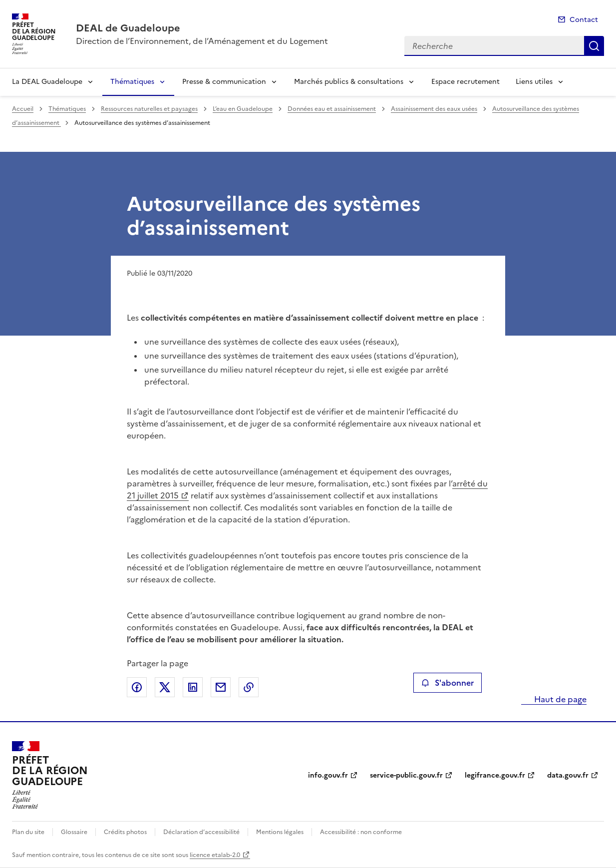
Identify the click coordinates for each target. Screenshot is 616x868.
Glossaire (74, 832)
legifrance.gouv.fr (495, 775)
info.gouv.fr (328, 775)
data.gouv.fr (568, 775)
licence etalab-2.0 (215, 855)
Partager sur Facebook (137, 687)
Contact (584, 20)
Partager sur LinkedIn (193, 687)
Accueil (23, 109)
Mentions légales (280, 832)
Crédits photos (125, 832)
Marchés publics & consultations (349, 82)
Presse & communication (224, 82)
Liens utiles (534, 82)
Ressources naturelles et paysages (149, 109)
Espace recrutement (465, 82)
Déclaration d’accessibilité (201, 832)
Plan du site (28, 832)
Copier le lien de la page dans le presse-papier (249, 687)
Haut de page (559, 699)
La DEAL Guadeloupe (47, 82)
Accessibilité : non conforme (361, 832)
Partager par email (221, 687)
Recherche (594, 46)
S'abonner (448, 683)
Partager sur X (165, 687)
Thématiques (132, 82)
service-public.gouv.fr (406, 775)
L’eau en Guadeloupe (243, 109)
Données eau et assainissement (332, 109)
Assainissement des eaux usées (434, 109)
